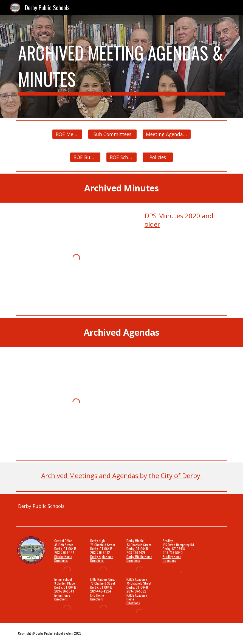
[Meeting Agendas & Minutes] (167, 134)
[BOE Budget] (85, 157)
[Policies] (158, 157)
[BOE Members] (67, 134)
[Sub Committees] (112, 134)
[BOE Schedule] (122, 157)
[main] (122, 67)
